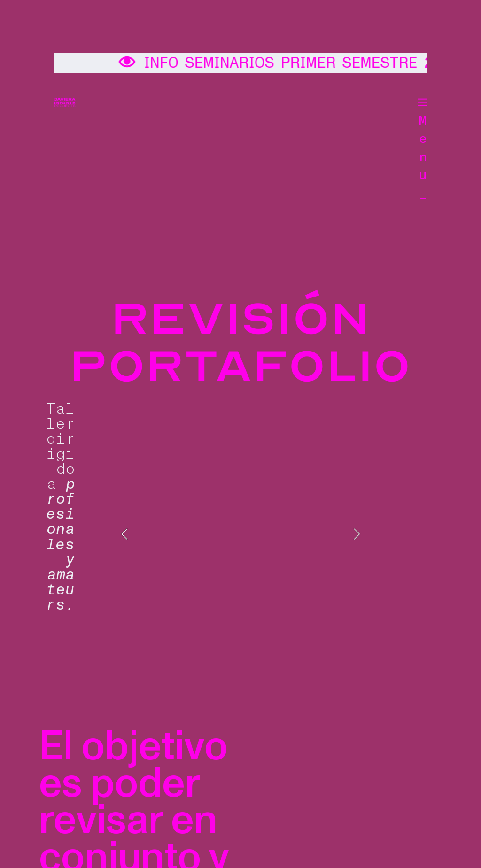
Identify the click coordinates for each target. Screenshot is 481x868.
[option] (240, 534)
